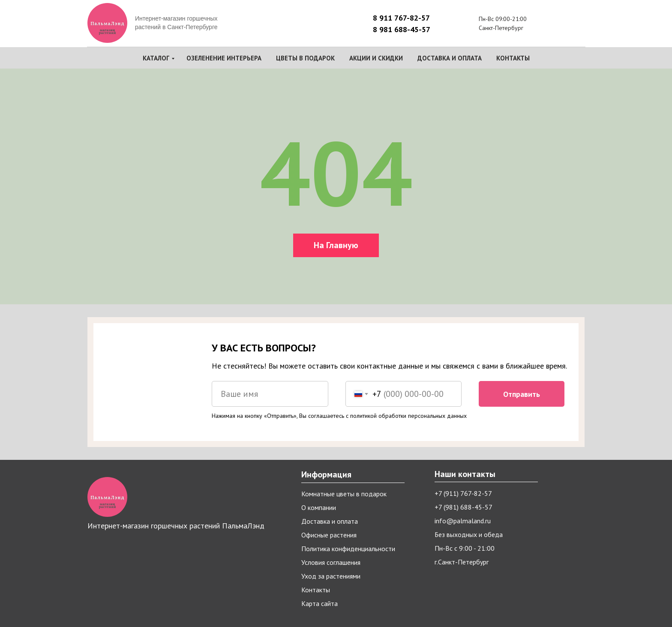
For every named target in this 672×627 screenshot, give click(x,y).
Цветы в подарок (305, 58)
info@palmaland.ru (463, 521)
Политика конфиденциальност (346, 549)
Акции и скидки (376, 58)
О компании (319, 507)
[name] (270, 394)
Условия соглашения (331, 562)
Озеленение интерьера (224, 58)
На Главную (336, 245)
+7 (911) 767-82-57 (463, 493)
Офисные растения (329, 535)
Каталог (156, 58)
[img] (594, 24)
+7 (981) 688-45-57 (463, 507)
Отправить (522, 394)
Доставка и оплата (450, 58)
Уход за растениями (331, 576)
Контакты (513, 58)
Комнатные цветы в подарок (344, 494)
